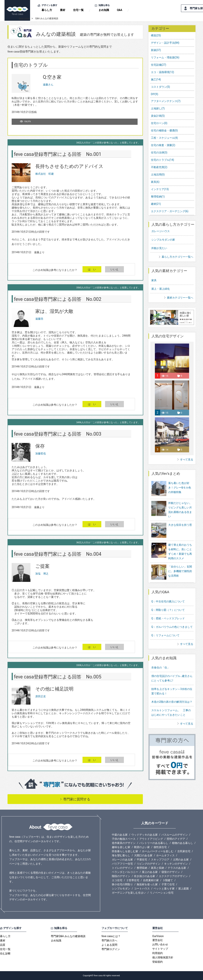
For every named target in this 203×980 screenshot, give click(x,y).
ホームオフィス (165, 855)
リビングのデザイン (148, 864)
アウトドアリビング (151, 839)
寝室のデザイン (171, 872)
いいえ (114, 269)
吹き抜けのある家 (145, 876)
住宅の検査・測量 (163, 145)
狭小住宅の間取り (122, 884)
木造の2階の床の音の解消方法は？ (172, 702)
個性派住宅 (160, 847)
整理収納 (158, 197)
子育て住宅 (168, 884)
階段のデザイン (121, 876)
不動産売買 (159, 167)
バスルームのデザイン (175, 835)
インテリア (160, 189)
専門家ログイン (111, 949)
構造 (156, 35)
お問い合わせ (160, 944)
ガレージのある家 (122, 860)
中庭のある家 (120, 835)
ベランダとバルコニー (125, 872)
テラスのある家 (177, 868)
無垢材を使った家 (147, 884)
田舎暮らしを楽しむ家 (125, 851)
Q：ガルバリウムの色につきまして (172, 627)
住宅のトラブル (162, 160)
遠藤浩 (39, 319)
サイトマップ (160, 949)
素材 (63, 10)
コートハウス (142, 889)
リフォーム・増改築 (165, 57)
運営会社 (158, 940)
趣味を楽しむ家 (121, 847)
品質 (3, 945)
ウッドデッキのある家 (145, 835)
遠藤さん (48, 85)
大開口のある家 (143, 855)
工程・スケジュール (164, 138)
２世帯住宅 (133, 880)
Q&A (120, 10)
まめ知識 (104, 10)
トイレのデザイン (122, 868)
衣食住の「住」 (161, 668)
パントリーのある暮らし (154, 843)
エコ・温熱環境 (162, 72)
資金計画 (158, 116)
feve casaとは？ (111, 936)
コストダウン (161, 87)
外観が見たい (159, 248)
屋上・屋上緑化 (161, 289)
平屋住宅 (142, 860)
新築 (156, 50)
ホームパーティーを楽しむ (158, 851)
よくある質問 (109, 945)
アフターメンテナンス (166, 101)
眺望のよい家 (142, 847)
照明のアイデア (176, 839)
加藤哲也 (41, 453)
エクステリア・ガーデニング (170, 211)
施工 (156, 79)
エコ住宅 (117, 880)
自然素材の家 (151, 880)
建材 (156, 204)
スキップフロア (160, 860)
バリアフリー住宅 (122, 864)
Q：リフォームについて (165, 635)
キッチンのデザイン (176, 864)
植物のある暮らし (183, 843)
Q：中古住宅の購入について (168, 601)
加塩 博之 (42, 574)
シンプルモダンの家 (163, 240)
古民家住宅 (184, 851)
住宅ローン (159, 123)
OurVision (158, 936)
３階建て (168, 880)
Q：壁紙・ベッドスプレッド (168, 618)
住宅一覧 (78, 10)
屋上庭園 (183, 889)
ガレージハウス (161, 231)
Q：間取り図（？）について (168, 610)
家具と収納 (158, 868)
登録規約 (158, 962)
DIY (155, 94)
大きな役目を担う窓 (172, 531)
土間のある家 (181, 860)
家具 (155, 182)
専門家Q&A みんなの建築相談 (68, 936)
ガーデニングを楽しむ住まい (129, 893)
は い (92, 269)
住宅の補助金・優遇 (164, 130)
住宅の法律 (159, 152)
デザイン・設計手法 (165, 43)
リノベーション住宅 (162, 893)
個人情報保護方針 (163, 957)
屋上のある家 (150, 872)
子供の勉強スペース (124, 839)
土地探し (158, 108)
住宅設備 (159, 65)
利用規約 (158, 953)
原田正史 (41, 696)
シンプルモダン (121, 889)
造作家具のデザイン (124, 843)
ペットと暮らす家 (164, 889)
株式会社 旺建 (45, 174)
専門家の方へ (109, 940)
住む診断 (5, 953)
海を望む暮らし (121, 855)
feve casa (24, 18)
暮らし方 (47, 10)
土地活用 (158, 175)
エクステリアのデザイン (173, 876)
